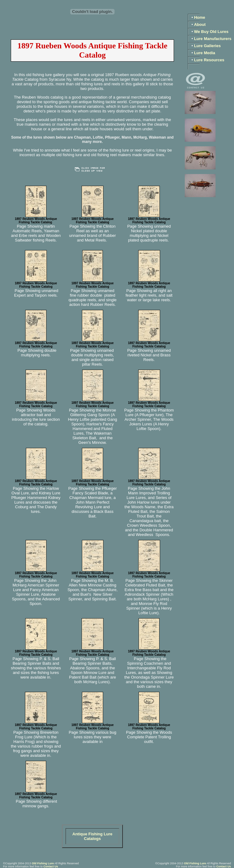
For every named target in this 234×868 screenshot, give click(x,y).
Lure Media (205, 53)
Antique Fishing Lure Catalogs (92, 836)
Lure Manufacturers (213, 39)
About (200, 24)
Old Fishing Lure (43, 863)
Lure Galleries (207, 46)
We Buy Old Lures (211, 32)
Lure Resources (209, 60)
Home (200, 17)
